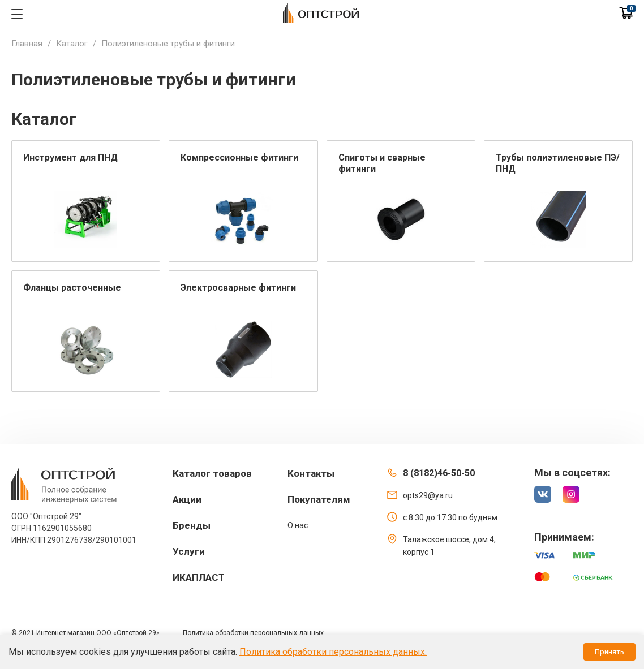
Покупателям (319, 499)
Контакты (311, 473)
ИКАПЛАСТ (199, 577)
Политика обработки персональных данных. (333, 652)
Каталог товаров (212, 473)
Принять (609, 652)
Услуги (189, 551)
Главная (27, 44)
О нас (298, 525)
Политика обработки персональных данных (253, 633)
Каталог (72, 44)
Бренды (192, 525)
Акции (187, 499)
